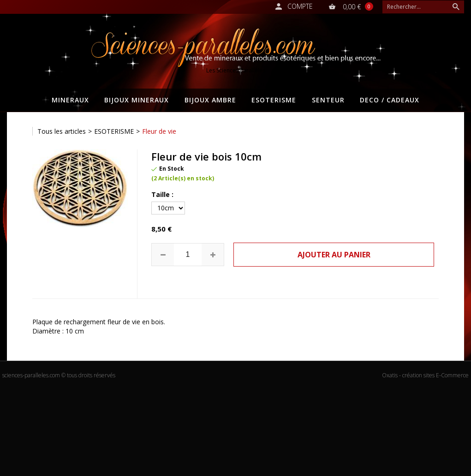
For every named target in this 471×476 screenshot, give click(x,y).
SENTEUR (328, 100)
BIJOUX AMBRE (210, 100)
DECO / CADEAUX (390, 100)
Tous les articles (62, 131)
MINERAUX (70, 100)
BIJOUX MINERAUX (137, 100)
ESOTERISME (274, 100)
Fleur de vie (159, 131)
